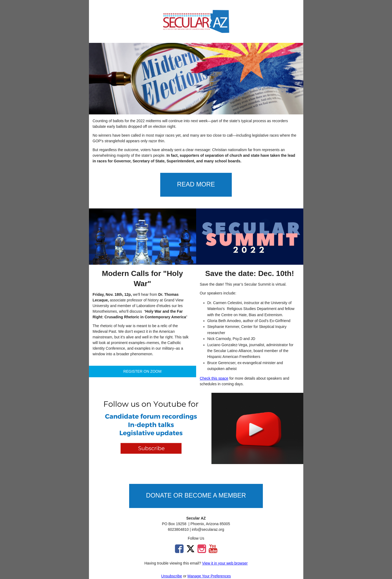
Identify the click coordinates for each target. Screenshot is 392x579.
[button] (196, 185)
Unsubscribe (172, 576)
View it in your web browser (225, 563)
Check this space (214, 378)
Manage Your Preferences (209, 576)
